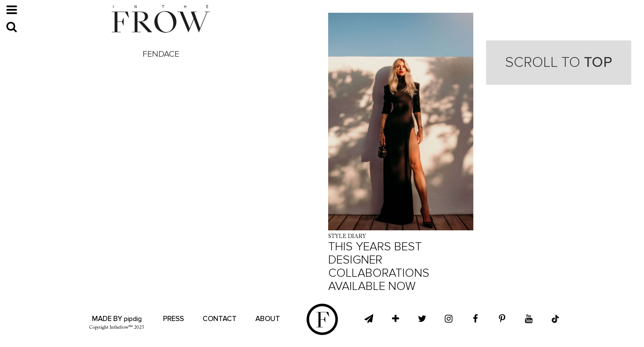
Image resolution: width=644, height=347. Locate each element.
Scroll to (559, 62)
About (268, 319)
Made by (117, 319)
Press (173, 319)
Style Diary (347, 237)
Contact (220, 319)
